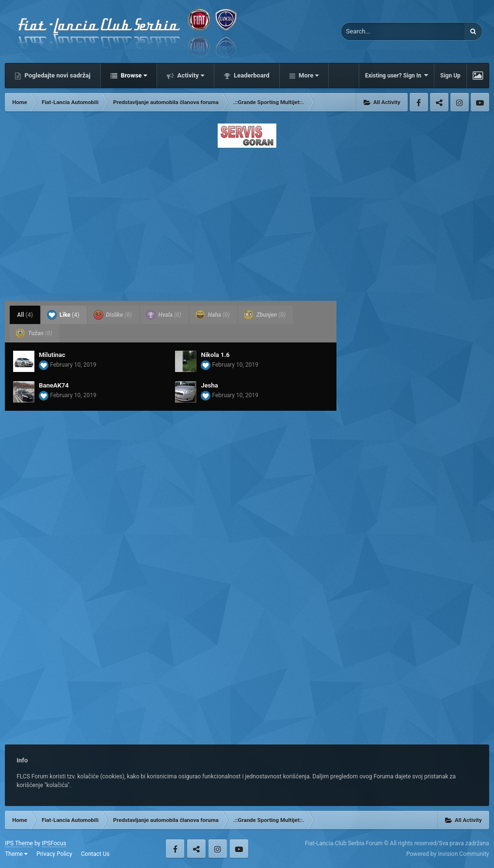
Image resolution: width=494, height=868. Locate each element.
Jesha (209, 385)
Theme (16, 854)
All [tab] (25, 315)
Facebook (419, 102)
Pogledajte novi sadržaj (57, 75)
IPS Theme (19, 843)
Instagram (460, 102)
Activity (190, 75)
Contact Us (95, 854)
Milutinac (52, 355)
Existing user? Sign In (397, 75)
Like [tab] (63, 315)
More (308, 75)
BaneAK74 (54, 385)
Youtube (480, 102)
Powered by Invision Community (448, 854)
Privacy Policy (54, 854)
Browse (133, 75)
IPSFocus (54, 843)
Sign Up (450, 76)
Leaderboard (251, 75)
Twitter (439, 102)
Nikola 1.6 (215, 355)
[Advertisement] (247, 221)
